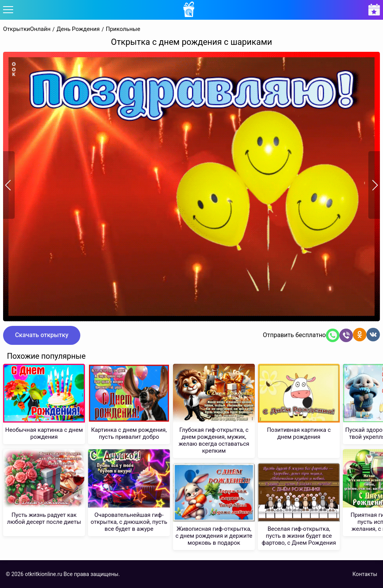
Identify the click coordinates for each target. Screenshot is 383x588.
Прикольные (123, 29)
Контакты (365, 574)
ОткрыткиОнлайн (27, 29)
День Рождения (78, 29)
